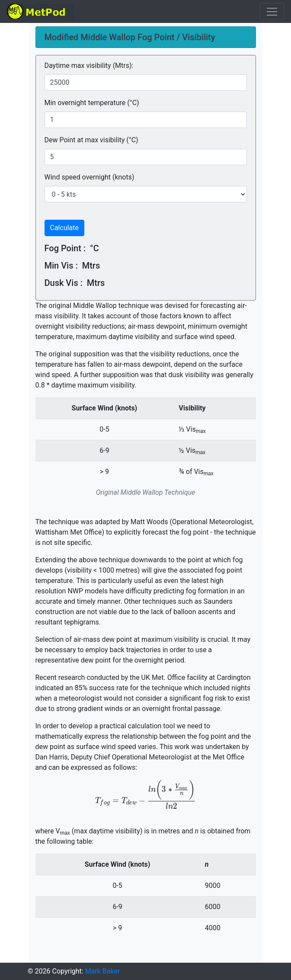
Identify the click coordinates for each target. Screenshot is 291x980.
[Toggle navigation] (272, 12)
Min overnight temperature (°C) (92, 103)
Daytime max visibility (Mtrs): (89, 66)
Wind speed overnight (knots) (90, 177)
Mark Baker (103, 971)
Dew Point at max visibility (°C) (91, 140)
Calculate (65, 228)
